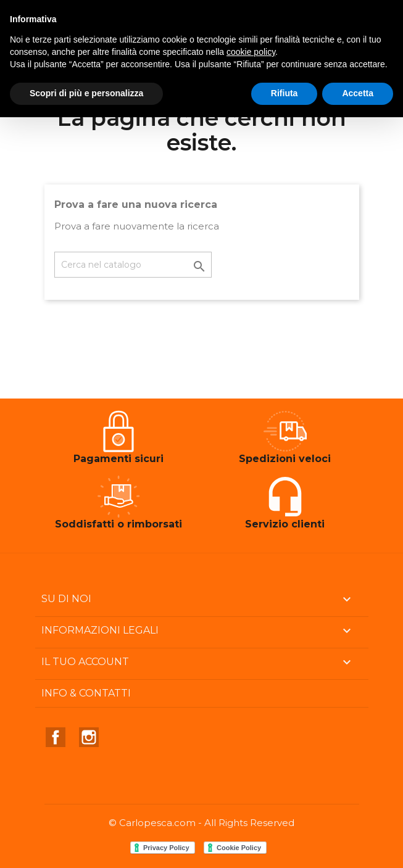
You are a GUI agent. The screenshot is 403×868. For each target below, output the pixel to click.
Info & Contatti (86, 693)
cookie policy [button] (251, 52)
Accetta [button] (358, 93)
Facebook (56, 737)
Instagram (89, 737)
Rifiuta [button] (285, 93)
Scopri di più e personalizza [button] (86, 93)
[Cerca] (133, 265)
